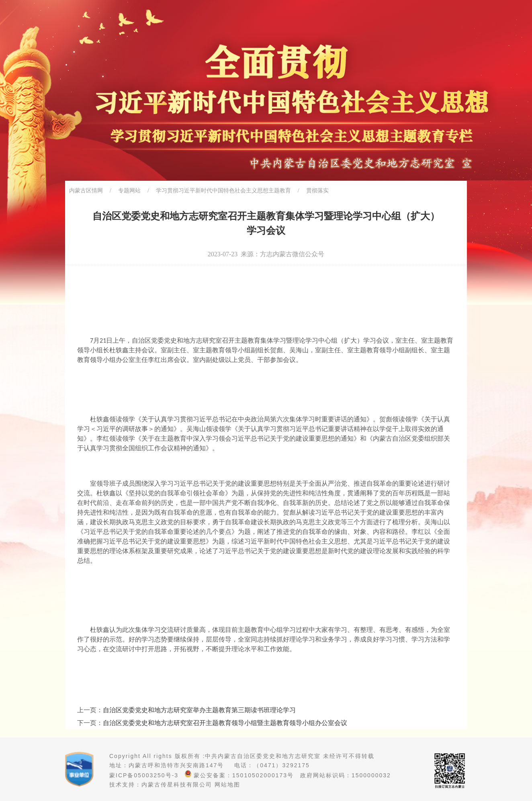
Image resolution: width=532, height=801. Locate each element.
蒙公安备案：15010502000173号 (239, 775)
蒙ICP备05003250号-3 (144, 775)
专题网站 (129, 191)
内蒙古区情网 (86, 191)
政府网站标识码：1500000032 (346, 775)
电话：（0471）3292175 (272, 765)
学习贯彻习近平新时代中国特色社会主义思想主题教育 (223, 191)
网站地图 (227, 785)
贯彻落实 (317, 191)
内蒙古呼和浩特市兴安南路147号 (176, 765)
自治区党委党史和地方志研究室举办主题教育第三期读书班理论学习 (199, 710)
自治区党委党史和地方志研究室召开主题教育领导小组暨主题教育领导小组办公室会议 (225, 723)
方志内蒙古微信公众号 (292, 254)
